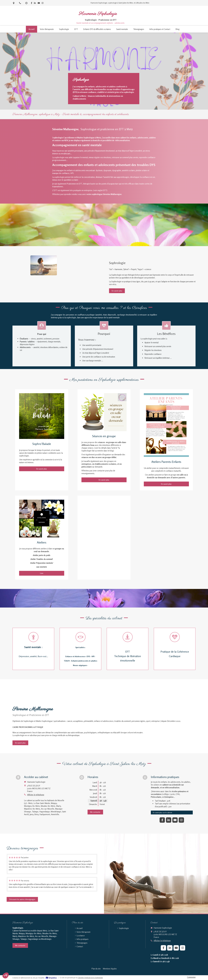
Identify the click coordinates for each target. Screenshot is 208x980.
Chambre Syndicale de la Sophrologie (90, 978)
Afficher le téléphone (36, 795)
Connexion (191, 977)
